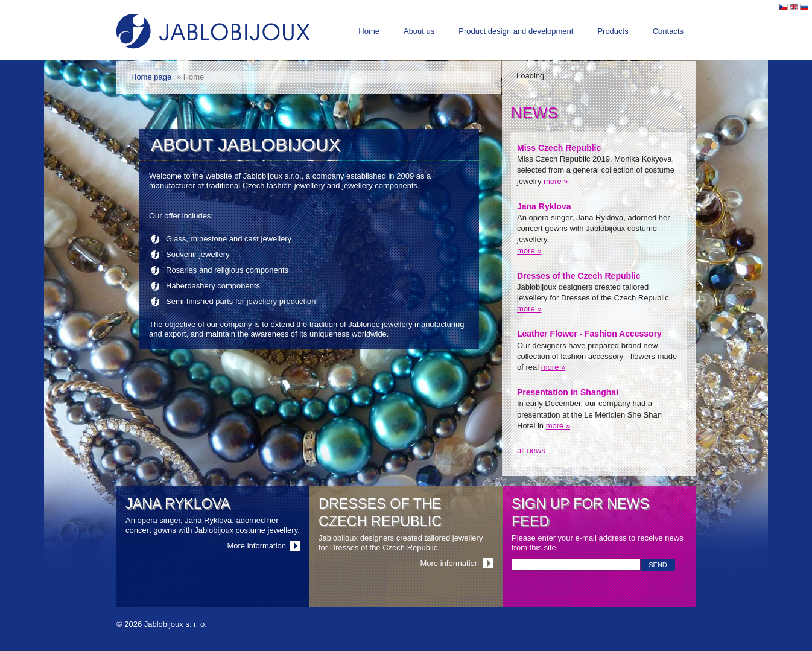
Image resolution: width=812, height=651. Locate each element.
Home (369, 31)
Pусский (804, 7)
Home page (151, 77)
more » (556, 181)
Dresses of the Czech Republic (579, 276)
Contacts (668, 31)
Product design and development (516, 31)
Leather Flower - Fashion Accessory (589, 334)
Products (613, 31)
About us (419, 31)
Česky (784, 7)
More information (256, 546)
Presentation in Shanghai (568, 392)
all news (531, 450)
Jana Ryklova (544, 206)
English (794, 7)
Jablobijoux (213, 31)
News (534, 113)
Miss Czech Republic (559, 148)
